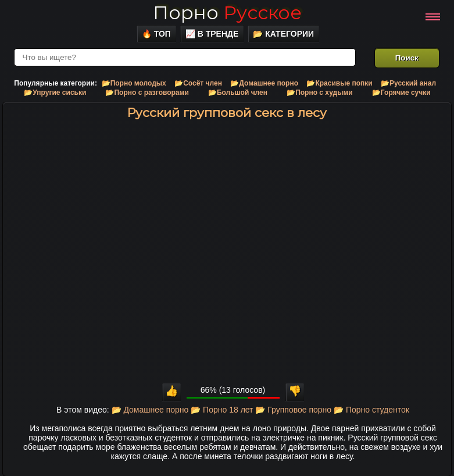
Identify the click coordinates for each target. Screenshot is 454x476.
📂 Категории (283, 34)
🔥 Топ (156, 34)
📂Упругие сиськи (55, 93)
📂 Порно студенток (371, 410)
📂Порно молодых (134, 83)
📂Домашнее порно (264, 83)
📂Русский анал (408, 83)
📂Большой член (238, 93)
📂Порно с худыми (320, 93)
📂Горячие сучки (401, 93)
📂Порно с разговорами (147, 93)
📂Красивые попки (339, 83)
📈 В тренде (212, 34)
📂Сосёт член (198, 83)
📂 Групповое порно (293, 410)
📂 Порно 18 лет (222, 410)
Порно (227, 13)
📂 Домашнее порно (150, 410)
